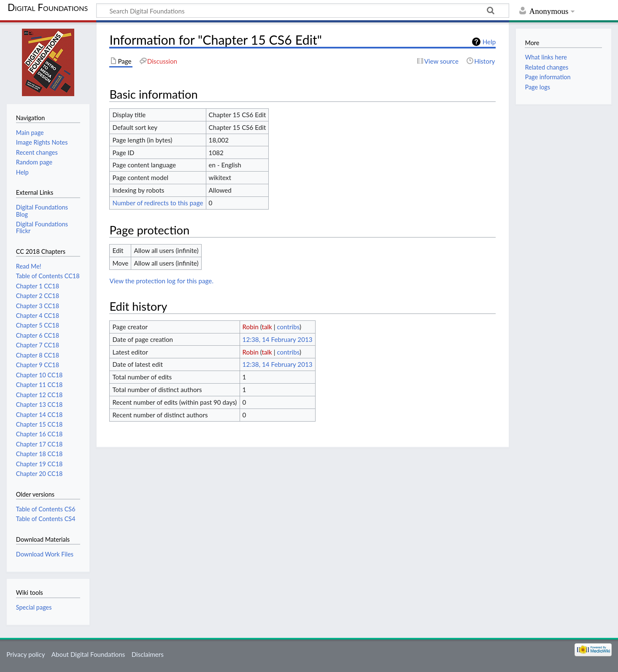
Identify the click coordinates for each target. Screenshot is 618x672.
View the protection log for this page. (161, 281)
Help (489, 42)
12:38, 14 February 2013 (278, 339)
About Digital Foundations (88, 654)
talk (267, 327)
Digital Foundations (48, 7)
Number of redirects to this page (158, 203)
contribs (288, 327)
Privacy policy (26, 654)
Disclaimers (148, 654)
